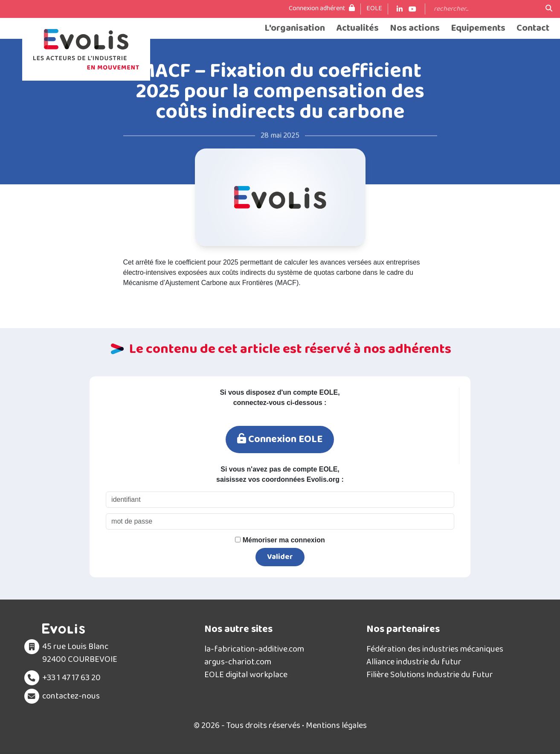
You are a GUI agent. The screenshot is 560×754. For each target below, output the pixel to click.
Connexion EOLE (280, 439)
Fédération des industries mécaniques (435, 649)
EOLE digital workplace (246, 675)
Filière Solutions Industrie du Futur (430, 675)
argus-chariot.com (238, 662)
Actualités (357, 28)
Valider (280, 557)
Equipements (478, 28)
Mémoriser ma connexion (280, 540)
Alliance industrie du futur (414, 662)
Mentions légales (336, 725)
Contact (533, 28)
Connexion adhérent (322, 9)
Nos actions (415, 28)
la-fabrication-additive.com (254, 649)
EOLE (374, 9)
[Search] (485, 9)
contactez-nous (71, 696)
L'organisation (295, 28)
